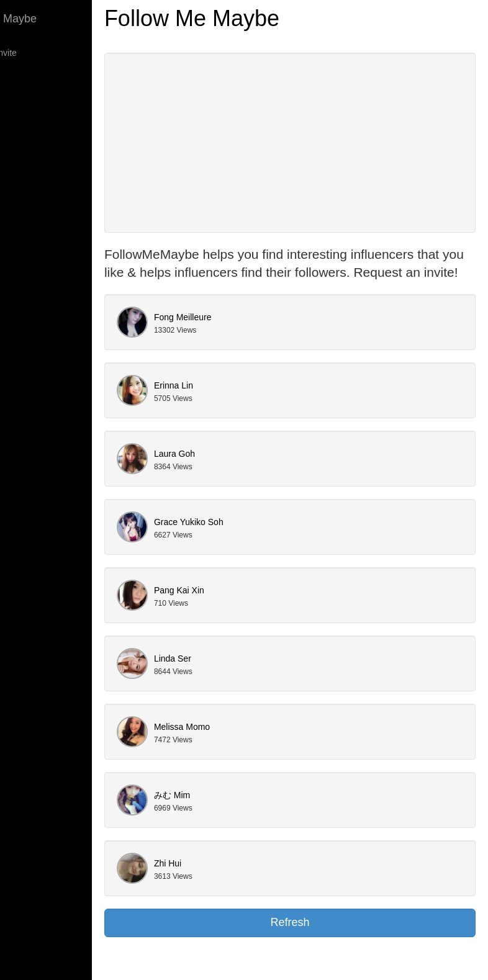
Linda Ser (236, 677)
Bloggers (29, 78)
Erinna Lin (237, 403)
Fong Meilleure (246, 335)
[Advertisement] (322, 143)
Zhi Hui (231, 881)
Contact (27, 152)
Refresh (321, 940)
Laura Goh (238, 472)
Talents (26, 127)
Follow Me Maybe (56, 19)
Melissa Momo (245, 745)
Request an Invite (46, 53)
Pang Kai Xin (242, 608)
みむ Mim (235, 813)
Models (26, 102)
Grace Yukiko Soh (252, 540)
